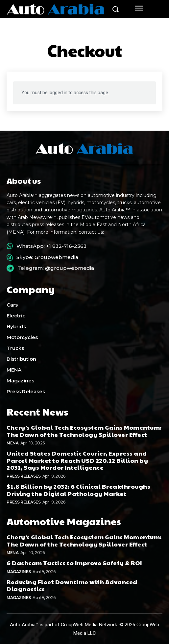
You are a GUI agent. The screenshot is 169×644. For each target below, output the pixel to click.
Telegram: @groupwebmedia (56, 268)
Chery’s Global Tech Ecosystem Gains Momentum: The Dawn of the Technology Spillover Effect (84, 431)
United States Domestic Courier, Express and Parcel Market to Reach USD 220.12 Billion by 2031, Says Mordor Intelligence (77, 460)
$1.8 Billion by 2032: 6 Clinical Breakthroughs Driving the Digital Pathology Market (78, 490)
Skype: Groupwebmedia (47, 257)
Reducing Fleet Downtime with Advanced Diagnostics (72, 585)
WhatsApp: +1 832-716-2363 (51, 246)
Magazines (19, 572)
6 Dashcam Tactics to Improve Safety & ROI (74, 563)
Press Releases (24, 476)
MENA (12, 443)
